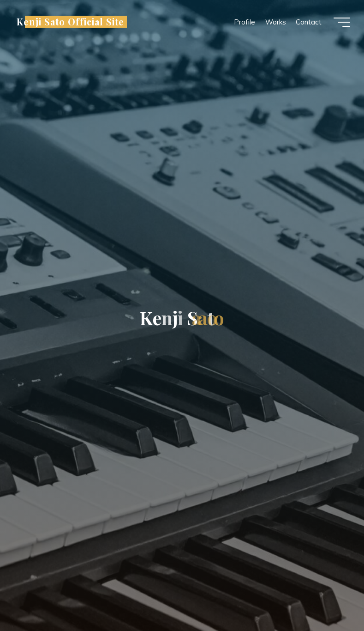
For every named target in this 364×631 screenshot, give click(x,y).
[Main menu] (342, 22)
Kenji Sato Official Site (70, 22)
